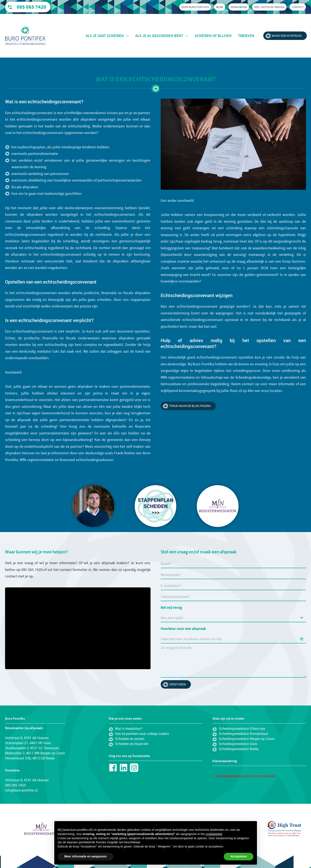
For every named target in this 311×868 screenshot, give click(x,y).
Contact (298, 7)
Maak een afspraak (287, 36)
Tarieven (246, 36)
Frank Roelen (125, 453)
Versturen (177, 684)
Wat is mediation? (129, 729)
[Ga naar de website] (270, 829)
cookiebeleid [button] (214, 834)
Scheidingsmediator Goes (238, 744)
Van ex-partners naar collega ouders (142, 734)
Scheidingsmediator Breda (239, 749)
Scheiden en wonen (130, 739)
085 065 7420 (31, 7)
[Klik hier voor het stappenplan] (155, 506)
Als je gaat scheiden (105, 36)
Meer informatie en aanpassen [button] (86, 856)
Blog (220, 7)
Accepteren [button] (239, 856)
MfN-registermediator (178, 377)
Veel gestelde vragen (269, 7)
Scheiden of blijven (213, 36)
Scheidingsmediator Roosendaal (243, 734)
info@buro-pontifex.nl (21, 790)
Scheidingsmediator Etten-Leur (242, 729)
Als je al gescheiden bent (159, 36)
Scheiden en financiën (132, 744)
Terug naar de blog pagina (190, 406)
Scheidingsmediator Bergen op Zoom (247, 739)
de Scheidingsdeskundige (251, 377)
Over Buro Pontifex (195, 7)
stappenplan (140, 300)
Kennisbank (239, 7)
